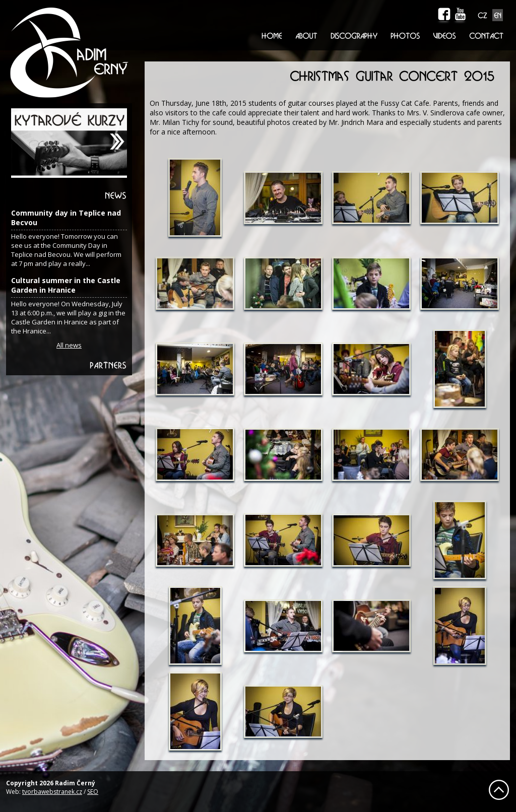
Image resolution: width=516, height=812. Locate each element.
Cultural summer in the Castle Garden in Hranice (66, 285)
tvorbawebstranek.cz (52, 792)
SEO (93, 792)
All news (69, 345)
